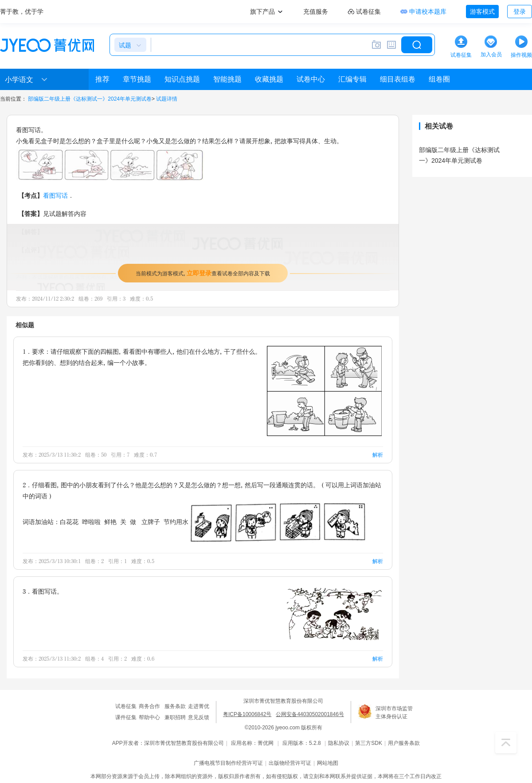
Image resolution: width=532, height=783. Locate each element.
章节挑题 (137, 79)
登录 (520, 12)
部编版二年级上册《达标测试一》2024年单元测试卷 (90, 99)
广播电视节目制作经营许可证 (228, 763)
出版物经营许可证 (290, 763)
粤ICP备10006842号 (247, 714)
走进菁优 (199, 706)
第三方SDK (369, 743)
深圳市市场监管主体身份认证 (394, 713)
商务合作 (149, 706)
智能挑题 (227, 79)
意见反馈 (199, 717)
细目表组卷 (398, 79)
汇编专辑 (352, 79)
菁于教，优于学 (22, 12)
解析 (378, 455)
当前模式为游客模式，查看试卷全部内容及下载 (203, 273)
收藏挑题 (269, 79)
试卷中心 (311, 79)
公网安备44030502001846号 (310, 714)
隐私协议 (339, 743)
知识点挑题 (182, 79)
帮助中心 (149, 717)
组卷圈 (439, 79)
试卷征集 (126, 706)
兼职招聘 (175, 717)
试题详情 (167, 99)
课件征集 (126, 717)
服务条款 (175, 706)
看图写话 (55, 195)
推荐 (102, 79)
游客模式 (482, 12)
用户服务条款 (404, 743)
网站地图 (328, 763)
